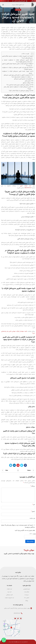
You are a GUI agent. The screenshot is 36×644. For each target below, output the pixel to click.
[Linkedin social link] (14, 465)
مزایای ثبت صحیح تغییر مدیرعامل (23, 79)
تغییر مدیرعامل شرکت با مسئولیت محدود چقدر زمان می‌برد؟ (17, 88)
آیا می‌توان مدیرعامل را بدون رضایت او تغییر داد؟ (19, 85)
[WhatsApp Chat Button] (4, 640)
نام (34, 505)
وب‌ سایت (32, 518)
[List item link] (27, 589)
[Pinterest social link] (18, 465)
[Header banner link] (18, 1)
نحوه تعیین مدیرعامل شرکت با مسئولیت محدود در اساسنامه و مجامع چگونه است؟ (17, 61)
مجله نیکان (18, 10)
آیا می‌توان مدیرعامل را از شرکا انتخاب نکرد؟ (20, 91)
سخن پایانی (28, 81)
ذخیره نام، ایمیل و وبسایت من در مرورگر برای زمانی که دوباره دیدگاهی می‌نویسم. (18, 526)
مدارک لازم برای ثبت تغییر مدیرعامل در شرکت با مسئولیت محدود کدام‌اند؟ (17, 68)
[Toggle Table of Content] (32, 54)
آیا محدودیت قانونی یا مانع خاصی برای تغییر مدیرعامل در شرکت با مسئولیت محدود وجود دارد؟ (18, 76)
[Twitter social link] (22, 465)
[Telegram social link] (11, 465)
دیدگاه (33, 486)
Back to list (18, 470)
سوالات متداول (27, 83)
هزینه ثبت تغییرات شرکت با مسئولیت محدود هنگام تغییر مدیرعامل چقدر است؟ (17, 57)
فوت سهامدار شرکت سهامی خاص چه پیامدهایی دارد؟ (18, 332)
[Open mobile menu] (3, 5)
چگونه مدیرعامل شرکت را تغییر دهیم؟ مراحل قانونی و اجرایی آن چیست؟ (17, 65)
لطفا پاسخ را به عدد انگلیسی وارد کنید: (25, 530)
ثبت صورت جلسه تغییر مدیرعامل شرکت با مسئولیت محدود (17, 72)
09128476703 (28, 188)
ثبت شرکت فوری (26, 186)
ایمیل (33, 511)
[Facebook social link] (25, 465)
